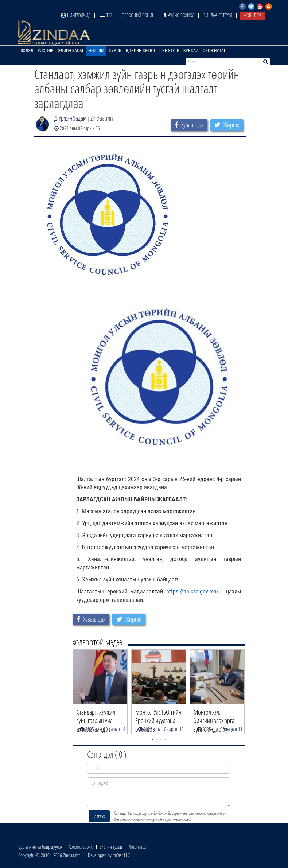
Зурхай (191, 51)
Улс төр (46, 51)
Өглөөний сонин (138, 15)
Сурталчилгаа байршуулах (40, 847)
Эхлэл (27, 51)
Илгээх (99, 816)
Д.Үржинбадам (70, 118)
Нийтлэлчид (76, 15)
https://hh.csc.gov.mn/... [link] (195, 591)
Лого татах (137, 847)
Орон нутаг (214, 51)
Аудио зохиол (179, 15)
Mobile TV (252, 15)
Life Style (169, 51)
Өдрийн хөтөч (140, 51)
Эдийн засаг (71, 51)
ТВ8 (106, 15)
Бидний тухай (111, 847)
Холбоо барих (81, 847)
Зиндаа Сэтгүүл (218, 15)
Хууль (115, 51)
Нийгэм (96, 51)
